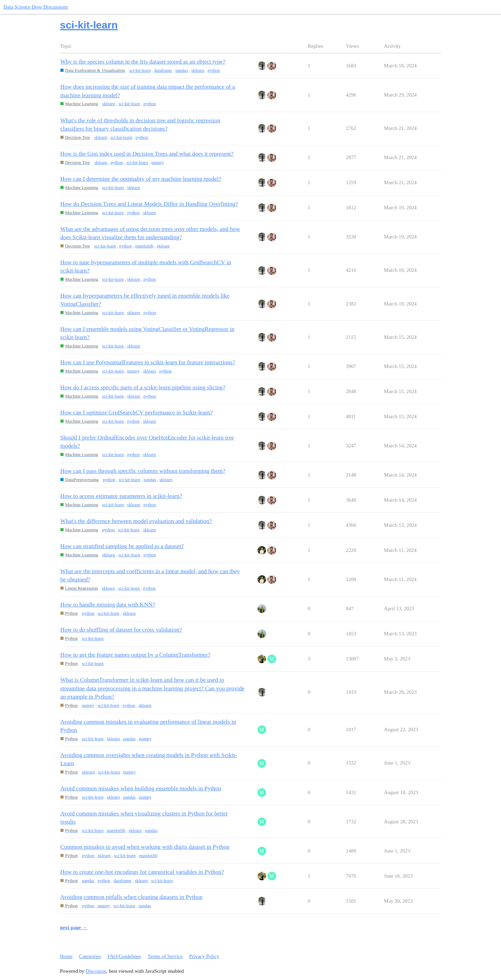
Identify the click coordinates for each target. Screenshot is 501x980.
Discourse (96, 971)
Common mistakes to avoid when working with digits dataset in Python (145, 847)
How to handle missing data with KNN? (108, 605)
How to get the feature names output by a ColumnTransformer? (135, 655)
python (214, 70)
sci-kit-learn (140, 70)
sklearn (198, 70)
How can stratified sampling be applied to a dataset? (122, 546)
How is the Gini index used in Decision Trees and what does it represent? (147, 154)
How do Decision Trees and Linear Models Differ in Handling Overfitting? (149, 204)
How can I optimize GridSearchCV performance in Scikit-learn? (137, 413)
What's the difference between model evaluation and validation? (136, 521)
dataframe (163, 70)
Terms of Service (165, 956)
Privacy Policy (204, 956)
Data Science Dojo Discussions (36, 7)
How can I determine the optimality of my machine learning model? (141, 179)
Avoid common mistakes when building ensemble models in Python (141, 788)
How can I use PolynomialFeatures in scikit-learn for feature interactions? (148, 362)
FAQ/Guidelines (124, 956)
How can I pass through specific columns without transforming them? (143, 471)
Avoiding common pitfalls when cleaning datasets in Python (132, 897)
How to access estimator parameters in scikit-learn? (121, 496)
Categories (90, 956)
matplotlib (144, 246)
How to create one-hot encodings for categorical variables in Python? (142, 872)
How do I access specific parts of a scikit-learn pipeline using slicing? (143, 387)
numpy (158, 162)
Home (66, 956)
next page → (74, 927)
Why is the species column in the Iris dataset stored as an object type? (143, 62)
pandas (182, 70)
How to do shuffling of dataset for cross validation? (121, 630)
